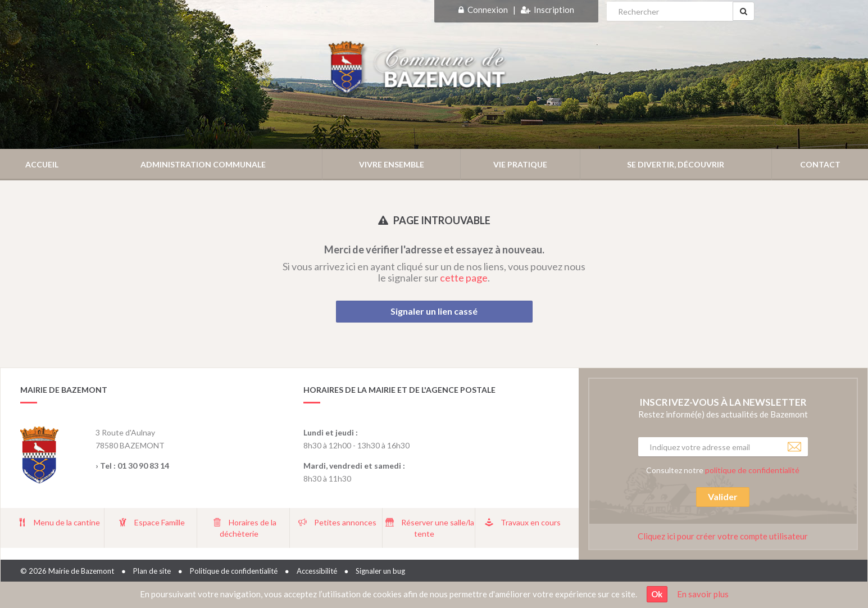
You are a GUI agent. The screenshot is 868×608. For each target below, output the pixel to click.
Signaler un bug (380, 571)
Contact (820, 164)
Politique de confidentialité (234, 571)
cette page (464, 278)
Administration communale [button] (203, 164)
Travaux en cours (531, 522)
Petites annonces (345, 522)
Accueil (42, 164)
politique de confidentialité (752, 470)
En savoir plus (703, 594)
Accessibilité (317, 571)
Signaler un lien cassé (434, 311)
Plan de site (152, 571)
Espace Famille (160, 522)
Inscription (554, 10)
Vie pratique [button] (520, 164)
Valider (723, 496)
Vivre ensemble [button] (392, 164)
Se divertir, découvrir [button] (676, 164)
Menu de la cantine (67, 522)
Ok (657, 594)
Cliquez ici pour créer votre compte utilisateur (723, 536)
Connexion (488, 10)
